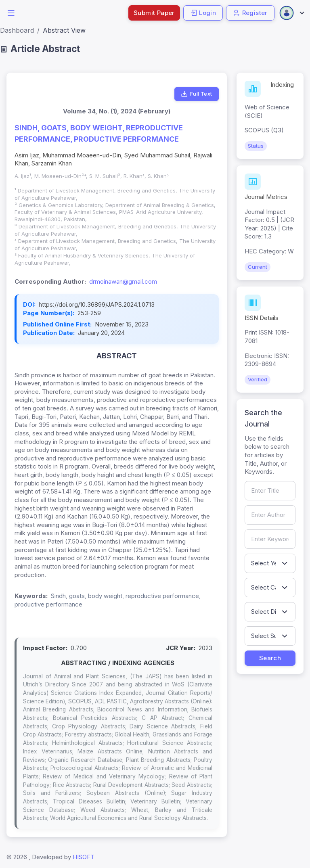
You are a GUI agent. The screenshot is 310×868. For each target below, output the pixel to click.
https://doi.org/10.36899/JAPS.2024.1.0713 (97, 304)
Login (203, 13)
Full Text (196, 94)
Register (250, 13)
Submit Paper (154, 13)
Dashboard (17, 30)
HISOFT (84, 857)
